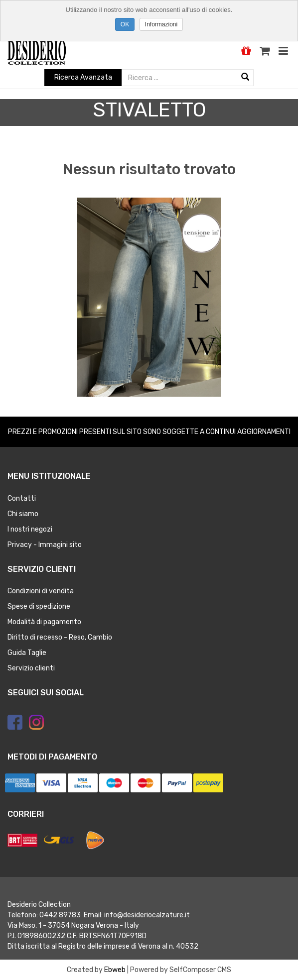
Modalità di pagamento (44, 622)
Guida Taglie (27, 653)
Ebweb (115, 970)
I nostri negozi (30, 529)
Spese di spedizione (39, 606)
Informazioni (161, 24)
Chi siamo (23, 514)
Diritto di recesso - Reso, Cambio (60, 637)
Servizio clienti (31, 668)
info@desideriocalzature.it (147, 915)
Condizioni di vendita (41, 591)
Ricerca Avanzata (83, 77)
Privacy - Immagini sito (45, 545)
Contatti (22, 498)
